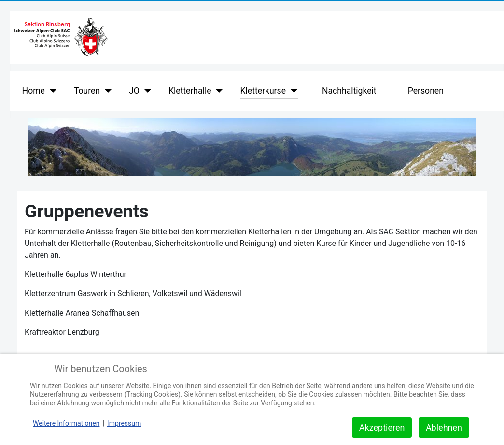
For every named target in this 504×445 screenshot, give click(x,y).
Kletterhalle (190, 91)
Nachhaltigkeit (349, 91)
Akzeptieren (382, 427)
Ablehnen (444, 427)
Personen (426, 91)
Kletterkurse (263, 91)
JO (134, 91)
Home (34, 91)
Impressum (124, 423)
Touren (87, 91)
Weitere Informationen (66, 423)
